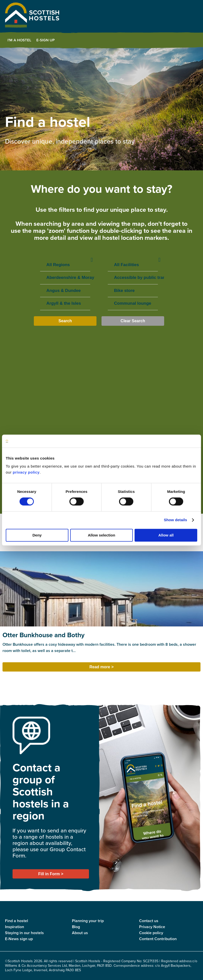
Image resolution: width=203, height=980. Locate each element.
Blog (76, 927)
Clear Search (133, 321)
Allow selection (101, 535)
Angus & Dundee (65, 291)
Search (65, 321)
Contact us (149, 921)
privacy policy (26, 472)
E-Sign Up (45, 40)
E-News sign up (19, 939)
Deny (37, 535)
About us (80, 933)
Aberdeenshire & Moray (65, 278)
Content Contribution (158, 939)
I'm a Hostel (19, 40)
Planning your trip (88, 921)
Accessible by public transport (133, 278)
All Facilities (133, 265)
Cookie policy (151, 933)
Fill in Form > (51, 874)
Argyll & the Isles (65, 304)
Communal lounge (133, 304)
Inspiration (15, 927)
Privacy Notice (152, 927)
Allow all (166, 535)
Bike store (133, 291)
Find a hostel (17, 921)
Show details (176, 520)
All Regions (65, 265)
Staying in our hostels (24, 933)
